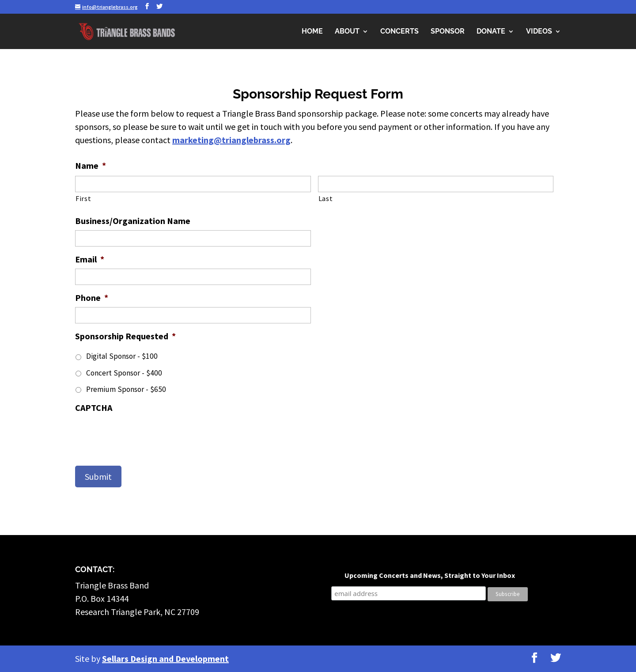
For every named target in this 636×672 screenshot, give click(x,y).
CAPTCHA (94, 408)
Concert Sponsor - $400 (124, 373)
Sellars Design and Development (165, 659)
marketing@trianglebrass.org (231, 140)
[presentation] (142, 434)
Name (91, 165)
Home (312, 32)
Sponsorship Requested (125, 336)
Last (326, 198)
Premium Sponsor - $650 (126, 389)
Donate (491, 32)
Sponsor (448, 32)
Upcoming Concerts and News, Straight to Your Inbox (430, 575)
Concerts (399, 32)
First (83, 198)
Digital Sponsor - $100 (122, 356)
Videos (539, 32)
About (347, 32)
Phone (92, 298)
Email (90, 259)
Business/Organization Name (133, 221)
